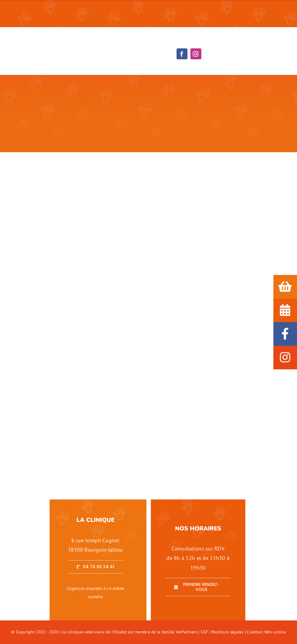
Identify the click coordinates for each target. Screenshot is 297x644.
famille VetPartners (180, 632)
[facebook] (182, 54)
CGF (204, 632)
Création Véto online (266, 632)
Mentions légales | (229, 632)
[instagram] (196, 54)
